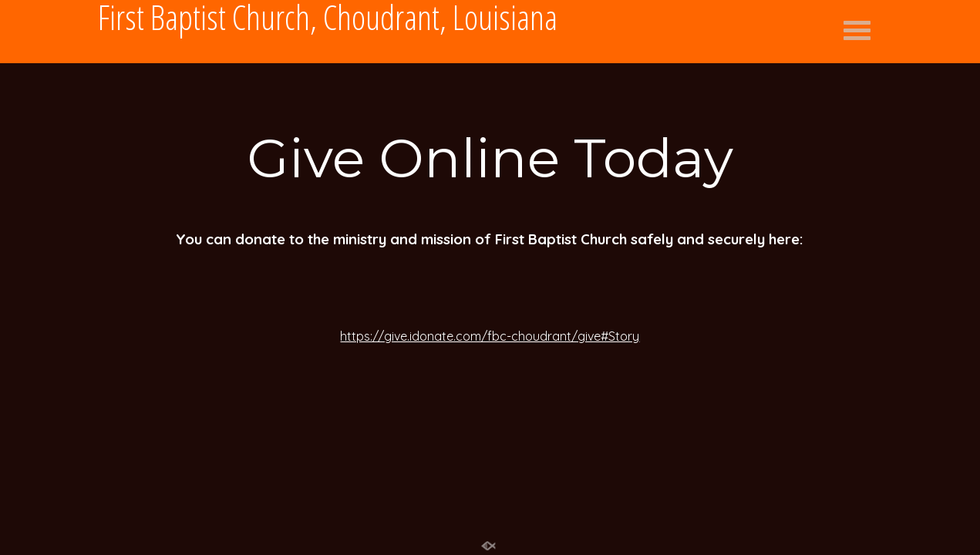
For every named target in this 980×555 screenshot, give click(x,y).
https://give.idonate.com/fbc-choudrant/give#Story (490, 336)
